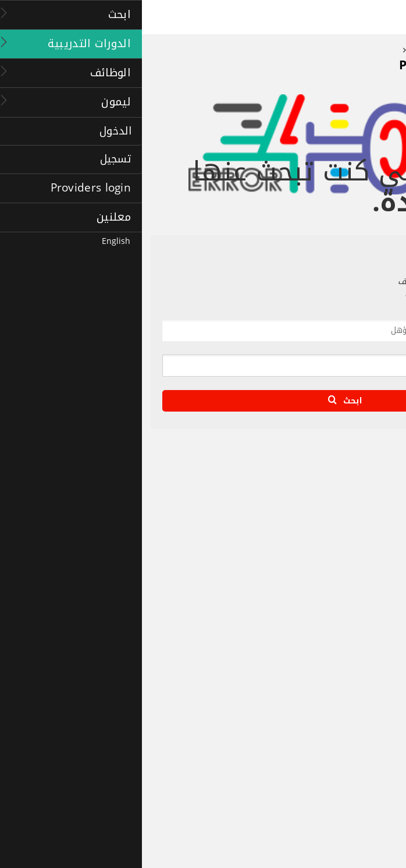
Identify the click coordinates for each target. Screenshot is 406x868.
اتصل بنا (377, 557)
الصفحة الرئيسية (364, 491)
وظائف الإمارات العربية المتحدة (342, 664)
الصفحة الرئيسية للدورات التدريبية (339, 730)
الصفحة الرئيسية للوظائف (350, 597)
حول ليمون (372, 504)
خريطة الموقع (368, 544)
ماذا (380, 314)
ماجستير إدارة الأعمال (357, 757)
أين (381, 348)
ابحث (203, 401)
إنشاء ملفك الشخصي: (356, 650)
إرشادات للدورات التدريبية (351, 784)
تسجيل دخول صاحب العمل (350, 690)
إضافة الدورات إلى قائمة (352, 810)
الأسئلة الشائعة (365, 530)
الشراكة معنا (370, 517)
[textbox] (218, 333)
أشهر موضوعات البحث (356, 611)
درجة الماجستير (367, 743)
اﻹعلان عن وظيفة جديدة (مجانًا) (341, 677)
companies (371, 623)
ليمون (377, 474)
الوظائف (372, 580)
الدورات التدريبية (356, 713)
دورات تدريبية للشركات (355, 770)
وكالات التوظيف (364, 637)
